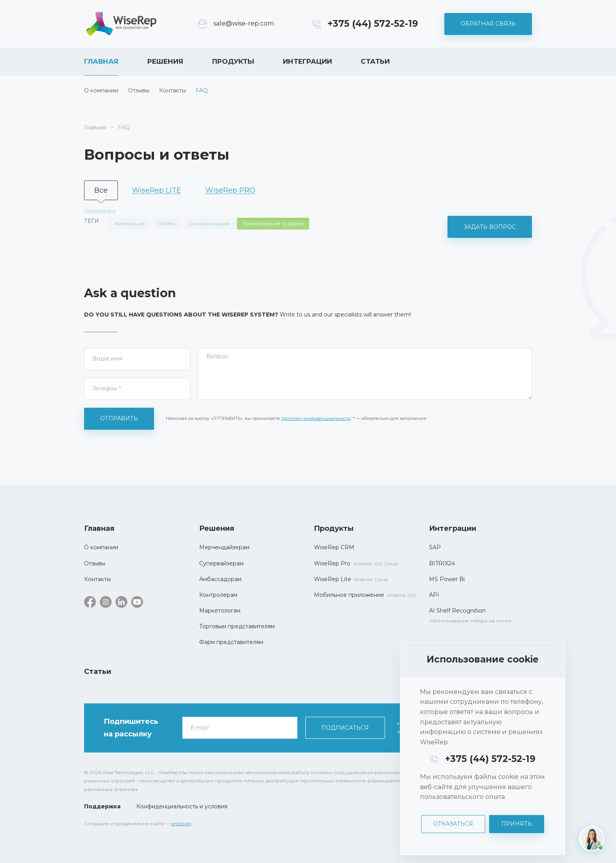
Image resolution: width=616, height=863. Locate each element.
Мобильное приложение (349, 595)
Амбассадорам (220, 579)
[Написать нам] (592, 839)
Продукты (233, 61)
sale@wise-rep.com (244, 23)
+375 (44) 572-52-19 (373, 24)
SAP (435, 547)
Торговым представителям (237, 626)
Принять (517, 824)
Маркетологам (220, 611)
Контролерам (218, 595)
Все (101, 190)
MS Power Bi (447, 579)
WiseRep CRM (121, 24)
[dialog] (482, 748)
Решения (165, 61)
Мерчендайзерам (224, 547)
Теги (92, 221)
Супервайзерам (221, 563)
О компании (101, 90)
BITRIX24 (442, 563)
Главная (101, 61)
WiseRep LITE (157, 190)
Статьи (375, 61)
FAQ (202, 90)
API (434, 595)
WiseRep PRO (230, 190)
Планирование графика (273, 224)
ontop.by (181, 823)
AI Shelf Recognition (457, 611)
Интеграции (307, 61)
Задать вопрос (490, 227)
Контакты (172, 90)
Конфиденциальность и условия (182, 806)
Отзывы (139, 90)
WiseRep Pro (332, 563)
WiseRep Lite (333, 579)
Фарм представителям (231, 642)
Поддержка (102, 806)
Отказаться (453, 824)
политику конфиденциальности (316, 418)
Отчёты (167, 224)
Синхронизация (209, 224)
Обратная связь (488, 24)
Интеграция (130, 224)
